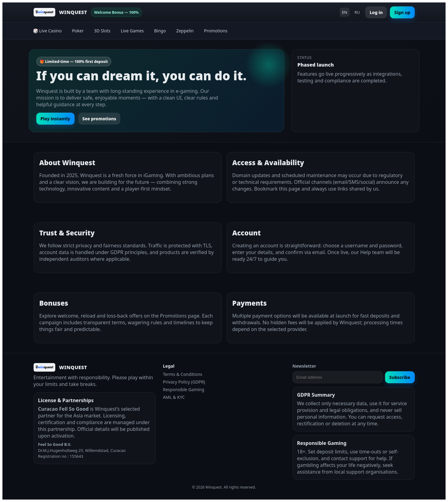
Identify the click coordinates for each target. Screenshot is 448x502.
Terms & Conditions (183, 374)
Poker (78, 31)
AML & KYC (174, 397)
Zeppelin (185, 31)
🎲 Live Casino (47, 31)
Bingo (160, 31)
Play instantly (55, 119)
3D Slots (102, 31)
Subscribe (400, 377)
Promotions (216, 31)
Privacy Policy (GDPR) (184, 382)
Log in (376, 12)
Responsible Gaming (184, 389)
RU (357, 12)
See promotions (99, 119)
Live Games (132, 31)
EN (345, 12)
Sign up (402, 12)
